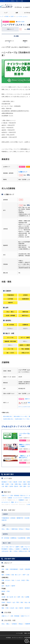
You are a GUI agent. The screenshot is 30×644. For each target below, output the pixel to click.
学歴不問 (4, 520)
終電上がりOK (23, 551)
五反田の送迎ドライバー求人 (22, 419)
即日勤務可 (5, 549)
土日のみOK (5, 551)
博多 (3, 608)
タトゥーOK (5, 547)
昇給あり (21, 624)
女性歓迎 (13, 518)
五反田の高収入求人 (8, 419)
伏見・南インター (16, 575)
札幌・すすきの (6, 580)
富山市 (8, 586)
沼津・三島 (21, 597)
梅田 (3, 575)
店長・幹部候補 (15, 496)
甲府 (8, 591)
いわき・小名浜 (21, 580)
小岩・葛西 (5, 486)
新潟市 (3, 591)
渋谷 (10, 482)
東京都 (19, 22)
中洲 (7, 608)
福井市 (13, 586)
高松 (22, 602)
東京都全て (5, 482)
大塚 (12, 484)
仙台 (13, 580)
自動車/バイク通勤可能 (22, 549)
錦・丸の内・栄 (11, 597)
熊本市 (21, 608)
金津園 (27, 597)
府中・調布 (23, 486)
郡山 (28, 580)
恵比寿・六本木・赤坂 (20, 482)
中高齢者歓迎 (5, 518)
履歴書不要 (20, 518)
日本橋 (8, 575)
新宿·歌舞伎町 (14, 569)
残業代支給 (15, 529)
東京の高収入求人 (8, 416)
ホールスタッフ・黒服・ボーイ (10, 502)
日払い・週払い (6, 529)
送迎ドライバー (25, 616)
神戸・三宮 (26, 575)
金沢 (3, 586)
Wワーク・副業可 (15, 547)
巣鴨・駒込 (18, 484)
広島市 (3, 602)
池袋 (7, 569)
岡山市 (9, 602)
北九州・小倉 (14, 608)
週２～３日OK (14, 551)
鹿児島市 (27, 608)
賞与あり (22, 529)
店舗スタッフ (5, 496)
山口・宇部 (16, 602)
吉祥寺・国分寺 (14, 486)
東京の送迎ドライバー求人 (21, 416)
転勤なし (12, 549)
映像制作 (22, 500)
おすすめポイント (9, 41)
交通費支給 (13, 538)
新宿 (29, 482)
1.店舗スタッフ (23, 172)
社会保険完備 (22, 538)
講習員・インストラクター (16, 498)
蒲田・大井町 (5, 484)
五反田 (23, 22)
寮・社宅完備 (5, 538)
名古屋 (3, 597)
